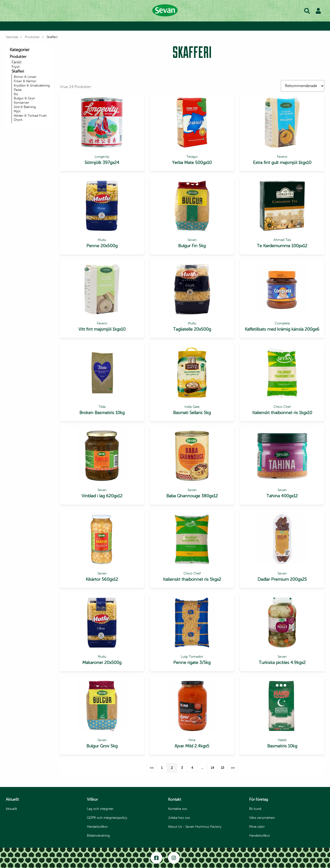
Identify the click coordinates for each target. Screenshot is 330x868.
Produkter (143, 26)
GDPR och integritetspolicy (107, 818)
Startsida (12, 37)
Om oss (212, 26)
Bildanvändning (98, 836)
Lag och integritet (100, 809)
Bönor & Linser (25, 77)
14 (212, 768)
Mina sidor (257, 827)
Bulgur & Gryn (24, 98)
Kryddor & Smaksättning (32, 85)
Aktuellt (11, 809)
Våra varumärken (240, 26)
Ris (16, 94)
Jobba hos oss (179, 818)
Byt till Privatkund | (91, 26)
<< (152, 768)
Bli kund (120, 26)
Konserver (21, 103)
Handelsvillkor (97, 827)
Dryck (18, 120)
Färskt (17, 62)
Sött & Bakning (25, 107)
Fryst (16, 67)
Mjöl (17, 111)
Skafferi (18, 71)
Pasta (18, 90)
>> (233, 768)
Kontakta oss (178, 809)
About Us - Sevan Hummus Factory (195, 827)
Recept (166, 26)
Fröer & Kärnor (25, 81)
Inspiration (188, 26)
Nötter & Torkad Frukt (30, 116)
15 (223, 768)
